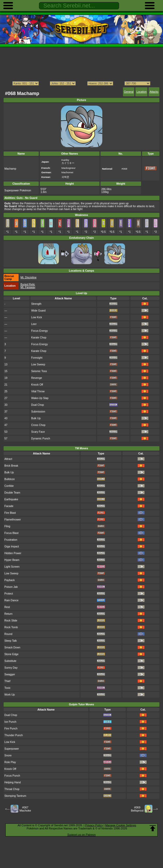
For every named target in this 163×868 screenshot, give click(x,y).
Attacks (154, 92)
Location (141, 92)
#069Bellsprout (137, 809)
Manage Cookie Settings (121, 825)
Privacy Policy (94, 825)
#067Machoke (25, 809)
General (129, 92)
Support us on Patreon (81, 835)
